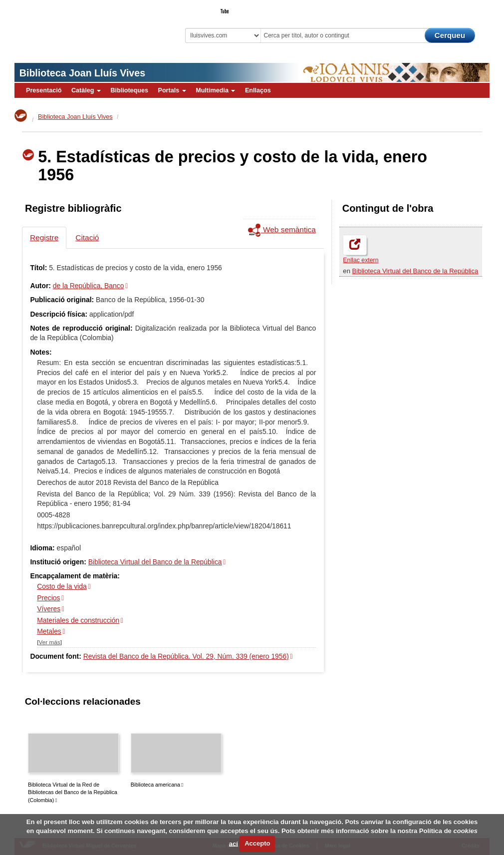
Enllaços (258, 90)
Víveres (49, 609)
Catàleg (86, 90)
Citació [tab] (87, 237)
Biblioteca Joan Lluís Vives (82, 73)
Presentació (44, 90)
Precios (48, 598)
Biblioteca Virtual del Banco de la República (415, 271)
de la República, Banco (89, 286)
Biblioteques (129, 90)
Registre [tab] (44, 237)
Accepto (257, 843)
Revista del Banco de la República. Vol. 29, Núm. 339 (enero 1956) (186, 656)
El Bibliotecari (445, 8)
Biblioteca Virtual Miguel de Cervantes (79, 27)
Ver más (50, 642)
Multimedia (215, 90)
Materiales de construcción (78, 620)
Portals (172, 90)
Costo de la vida (62, 586)
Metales (49, 631)
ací (234, 843)
